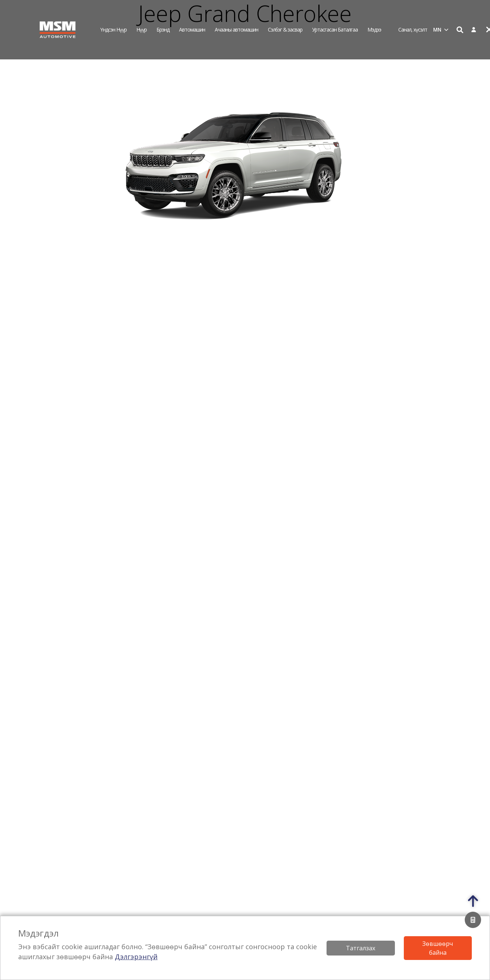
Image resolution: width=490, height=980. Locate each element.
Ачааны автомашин (236, 30)
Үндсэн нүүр (113, 30)
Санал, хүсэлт (413, 30)
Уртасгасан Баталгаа (335, 30)
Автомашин (192, 30)
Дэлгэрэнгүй (136, 957)
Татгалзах (361, 948)
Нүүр (142, 30)
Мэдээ (374, 30)
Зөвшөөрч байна (438, 948)
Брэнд (163, 30)
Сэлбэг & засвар (285, 30)
